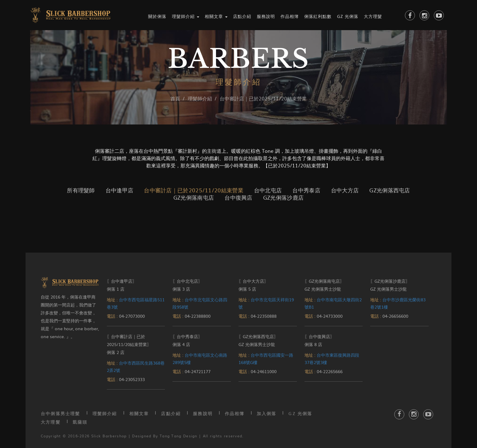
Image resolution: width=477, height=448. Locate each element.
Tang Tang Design (179, 436)
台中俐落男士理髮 (61, 413)
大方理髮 (373, 16)
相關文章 (139, 413)
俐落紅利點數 (318, 16)
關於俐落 (157, 16)
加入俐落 (267, 413)
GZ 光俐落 (348, 16)
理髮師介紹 (105, 413)
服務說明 (266, 16)
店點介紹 (242, 16)
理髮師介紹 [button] (186, 16)
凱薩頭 (80, 422)
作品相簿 (290, 16)
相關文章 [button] (216, 16)
